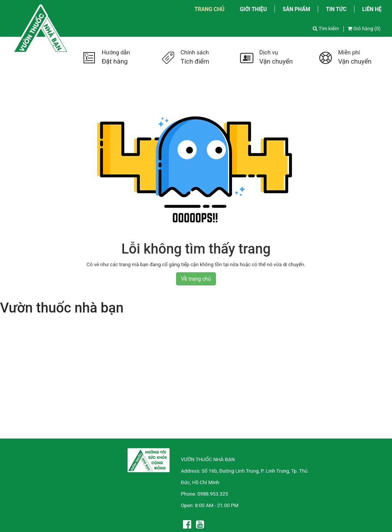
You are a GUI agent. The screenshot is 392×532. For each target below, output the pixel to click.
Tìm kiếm (326, 29)
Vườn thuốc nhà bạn (62, 308)
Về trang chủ (196, 279)
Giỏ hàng (364, 29)
